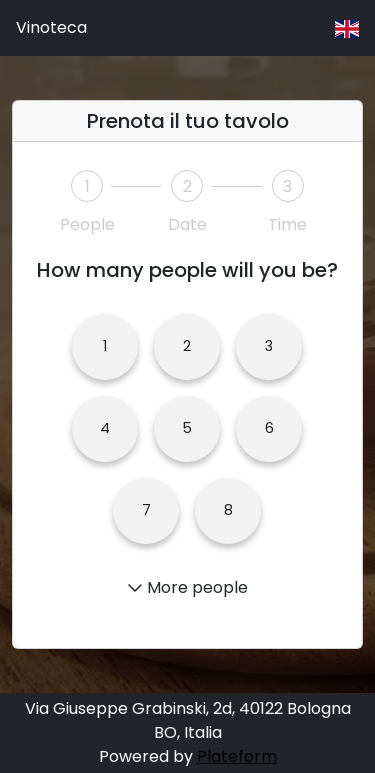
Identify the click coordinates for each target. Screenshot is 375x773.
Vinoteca (51, 27)
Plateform (237, 756)
